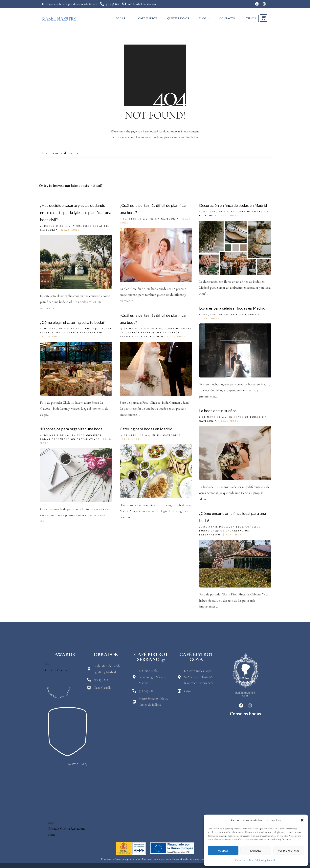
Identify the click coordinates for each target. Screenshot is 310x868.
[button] (302, 820)
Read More (70, 230)
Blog (160, 329)
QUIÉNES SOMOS (178, 18)
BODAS (120, 18)
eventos (148, 333)
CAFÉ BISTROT (148, 18)
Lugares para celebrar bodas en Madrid (232, 308)
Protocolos (154, 337)
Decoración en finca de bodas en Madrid (233, 205)
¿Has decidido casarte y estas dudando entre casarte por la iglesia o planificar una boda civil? (76, 212)
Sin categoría (167, 219)
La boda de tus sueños (218, 411)
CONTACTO (227, 18)
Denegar (256, 850)
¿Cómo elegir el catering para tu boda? (72, 322)
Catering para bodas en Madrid (146, 429)
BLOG (202, 18)
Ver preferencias (289, 850)
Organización (168, 333)
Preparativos (131, 337)
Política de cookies (244, 860)
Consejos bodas (90, 226)
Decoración (130, 333)
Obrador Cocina (56, 670)
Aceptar (223, 850)
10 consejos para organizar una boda (71, 429)
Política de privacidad (265, 860)
